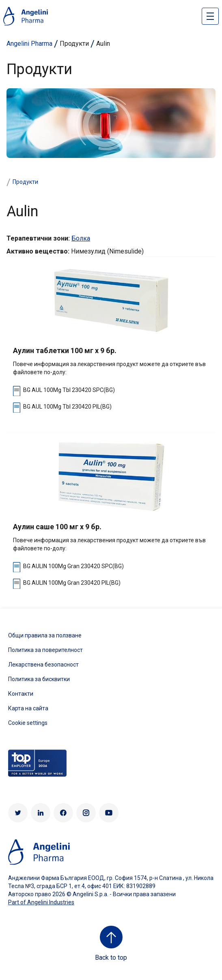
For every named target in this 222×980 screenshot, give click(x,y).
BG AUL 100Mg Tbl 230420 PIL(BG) (67, 407)
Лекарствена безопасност (43, 665)
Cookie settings (28, 723)
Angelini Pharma (29, 44)
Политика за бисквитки (39, 679)
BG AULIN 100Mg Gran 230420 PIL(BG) (72, 583)
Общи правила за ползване (45, 635)
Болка (81, 238)
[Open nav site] (210, 16)
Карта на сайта (28, 708)
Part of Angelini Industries (41, 902)
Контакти (21, 694)
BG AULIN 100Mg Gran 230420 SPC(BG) (73, 566)
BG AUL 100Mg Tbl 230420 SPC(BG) (69, 390)
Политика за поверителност (45, 650)
